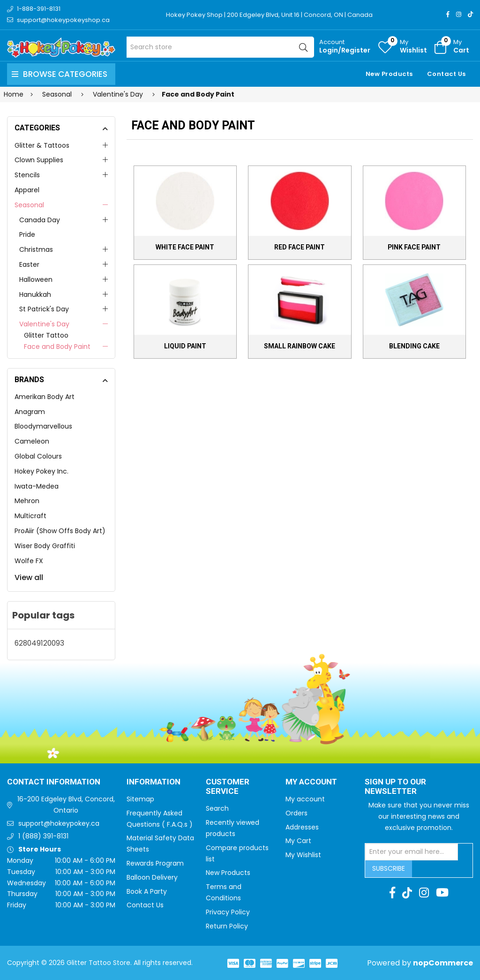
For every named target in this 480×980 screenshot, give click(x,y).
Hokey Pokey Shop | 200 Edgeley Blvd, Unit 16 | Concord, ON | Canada (269, 15)
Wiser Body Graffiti (45, 546)
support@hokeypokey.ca (59, 823)
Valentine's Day (44, 324)
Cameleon (32, 441)
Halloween (36, 279)
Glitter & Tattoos (42, 145)
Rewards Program (155, 863)
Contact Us (446, 74)
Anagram (30, 412)
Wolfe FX (29, 561)
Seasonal (29, 205)
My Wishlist (303, 855)
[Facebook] (448, 14)
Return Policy (227, 926)
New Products (389, 74)
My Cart (298, 841)
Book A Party (147, 891)
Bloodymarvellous (43, 426)
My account (305, 799)
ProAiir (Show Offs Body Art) (60, 531)
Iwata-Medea (37, 486)
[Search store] (220, 47)
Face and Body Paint (57, 347)
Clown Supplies (39, 160)
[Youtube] (442, 893)
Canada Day (40, 220)
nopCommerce (443, 963)
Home (14, 94)
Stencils (27, 175)
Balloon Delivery (152, 877)
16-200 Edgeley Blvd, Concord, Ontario (66, 805)
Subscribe (389, 868)
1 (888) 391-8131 (43, 836)
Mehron (27, 501)
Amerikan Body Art (45, 397)
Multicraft (30, 516)
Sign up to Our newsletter (395, 787)
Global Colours (38, 456)
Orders (296, 813)
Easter (29, 264)
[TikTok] (470, 14)
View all (29, 577)
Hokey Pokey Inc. (41, 471)
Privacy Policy (228, 912)
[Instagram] (459, 14)
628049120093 (39, 643)
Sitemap (140, 799)
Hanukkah (35, 294)
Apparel (27, 190)
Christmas (36, 249)
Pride (27, 234)
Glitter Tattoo (46, 335)
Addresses (302, 827)
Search (217, 808)
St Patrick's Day (44, 309)
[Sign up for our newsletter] (412, 852)
